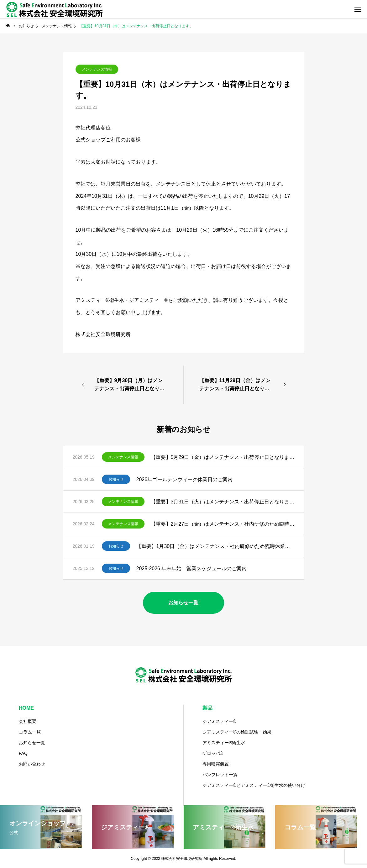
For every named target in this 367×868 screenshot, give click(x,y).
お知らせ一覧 (32, 743)
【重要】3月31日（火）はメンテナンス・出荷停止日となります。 (223, 502)
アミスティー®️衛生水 (224, 743)
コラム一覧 (30, 732)
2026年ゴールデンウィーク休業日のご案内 (185, 479)
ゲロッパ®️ (213, 753)
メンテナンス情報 (97, 69)
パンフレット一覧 (220, 775)
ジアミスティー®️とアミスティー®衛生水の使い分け (254, 785)
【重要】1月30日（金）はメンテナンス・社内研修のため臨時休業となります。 (215, 546)
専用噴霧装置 (216, 764)
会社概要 (28, 721)
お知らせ (116, 479)
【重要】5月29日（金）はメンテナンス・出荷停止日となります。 (223, 457)
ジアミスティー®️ (219, 721)
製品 (207, 708)
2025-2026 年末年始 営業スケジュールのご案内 (192, 568)
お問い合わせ (32, 764)
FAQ (23, 753)
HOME (26, 708)
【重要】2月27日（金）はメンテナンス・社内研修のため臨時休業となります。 (223, 524)
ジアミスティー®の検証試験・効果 (237, 732)
